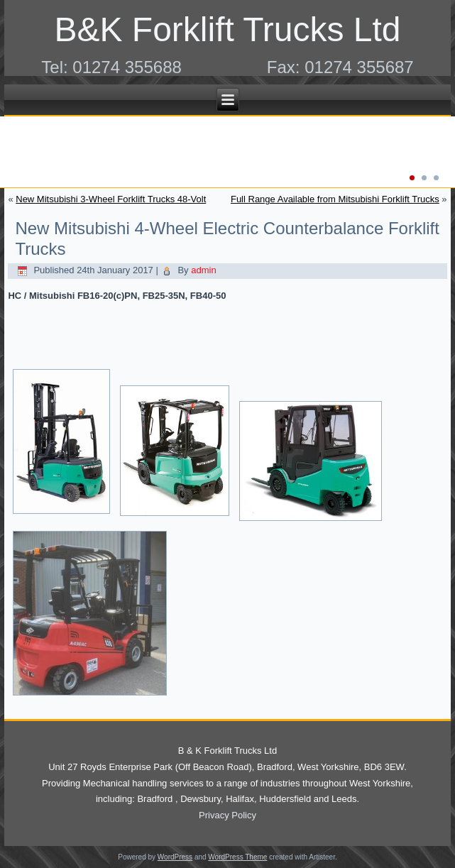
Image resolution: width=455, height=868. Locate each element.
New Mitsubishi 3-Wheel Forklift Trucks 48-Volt (111, 199)
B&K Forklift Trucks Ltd (227, 29)
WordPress (175, 857)
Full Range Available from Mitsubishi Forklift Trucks (335, 199)
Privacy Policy (227, 815)
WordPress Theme (237, 857)
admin (203, 270)
